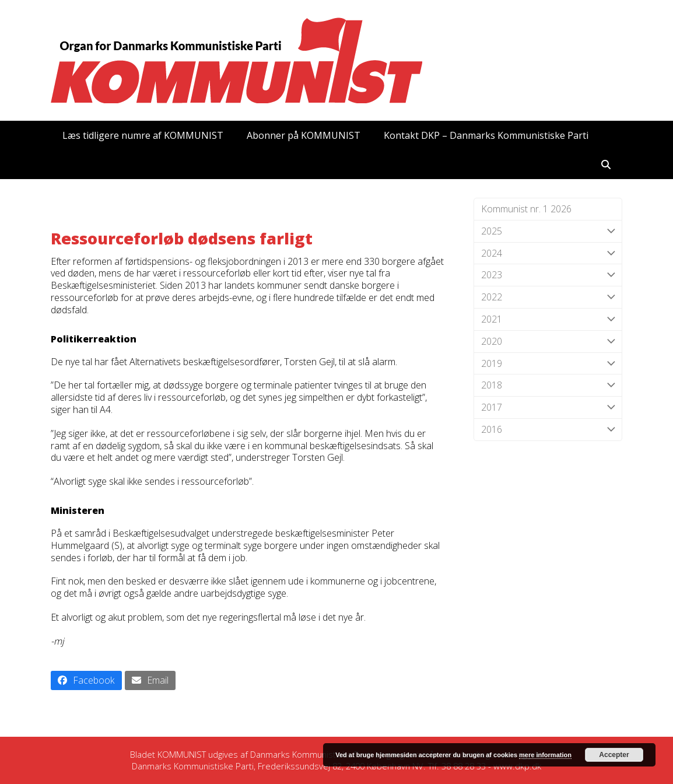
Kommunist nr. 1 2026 (526, 209)
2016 (548, 430)
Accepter (614, 755)
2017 (548, 407)
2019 (548, 364)
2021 (548, 319)
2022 (548, 297)
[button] (606, 164)
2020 (548, 342)
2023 (548, 275)
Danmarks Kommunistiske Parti (311, 754)
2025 (548, 231)
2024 (548, 253)
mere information (545, 755)
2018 (548, 385)
